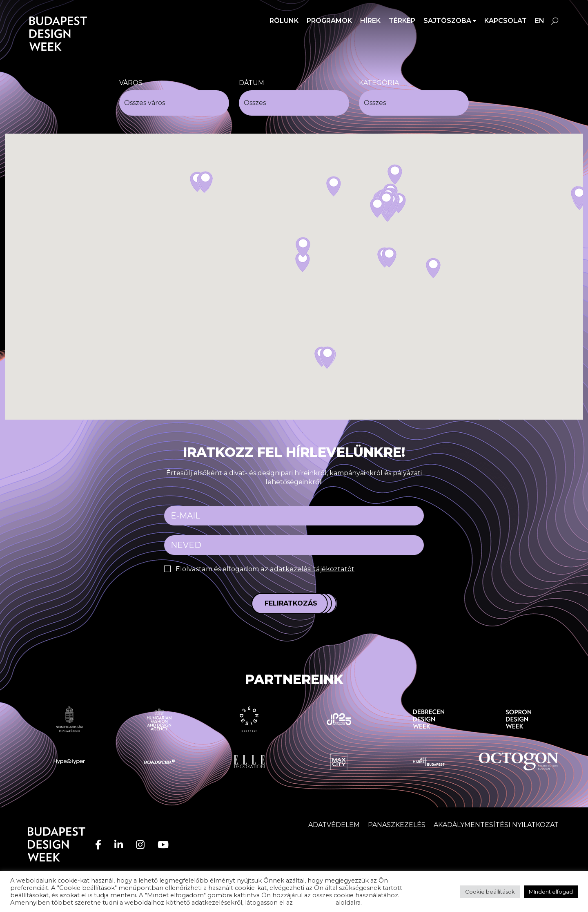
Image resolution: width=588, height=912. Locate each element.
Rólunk (284, 21)
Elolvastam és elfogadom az (263, 569)
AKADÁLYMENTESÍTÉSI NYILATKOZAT (496, 825)
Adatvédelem (334, 825)
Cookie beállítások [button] (490, 892)
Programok (329, 21)
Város (131, 83)
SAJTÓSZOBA (447, 21)
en (540, 21)
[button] (303, 262)
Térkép (402, 21)
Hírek (370, 21)
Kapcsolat (506, 21)
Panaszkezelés (397, 825)
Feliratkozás (291, 603)
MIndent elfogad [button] (551, 892)
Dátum (252, 83)
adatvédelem (314, 903)
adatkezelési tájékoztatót (310, 569)
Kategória (379, 83)
